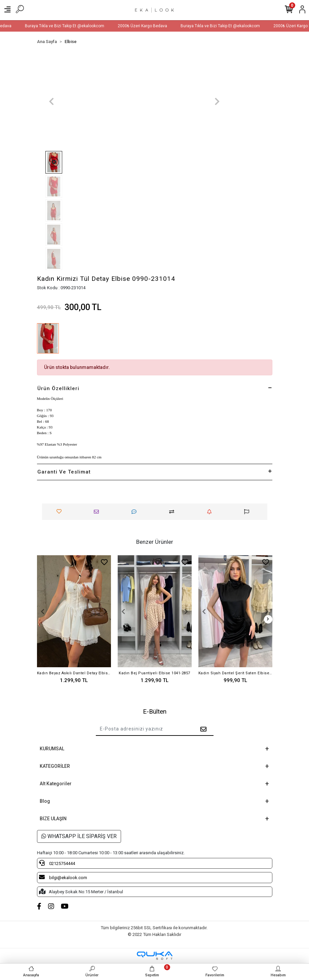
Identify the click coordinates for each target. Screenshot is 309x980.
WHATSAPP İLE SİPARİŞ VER (79, 836)
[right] (268, 619)
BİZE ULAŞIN (53, 819)
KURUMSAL (52, 749)
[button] (52, 102)
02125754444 (57, 863)
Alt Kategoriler (56, 784)
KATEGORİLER (55, 766)
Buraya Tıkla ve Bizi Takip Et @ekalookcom (72, 26)
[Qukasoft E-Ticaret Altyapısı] (155, 956)
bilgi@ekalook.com (63, 877)
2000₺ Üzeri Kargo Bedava (150, 26)
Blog (45, 801)
